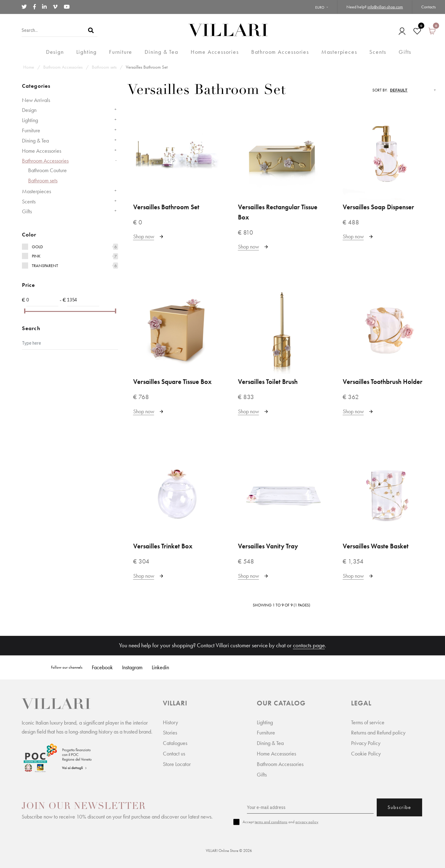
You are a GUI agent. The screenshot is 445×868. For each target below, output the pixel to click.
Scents (29, 201)
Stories (170, 732)
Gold (37, 247)
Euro (320, 7)
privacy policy (307, 822)
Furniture (31, 130)
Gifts (27, 211)
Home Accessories (42, 151)
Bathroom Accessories (63, 67)
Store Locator (177, 764)
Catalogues (175, 743)
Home (29, 67)
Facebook (102, 667)
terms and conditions (271, 822)
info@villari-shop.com (385, 7)
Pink (36, 256)
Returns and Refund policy (378, 732)
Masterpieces (36, 191)
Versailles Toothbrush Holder (383, 382)
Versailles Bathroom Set (147, 67)
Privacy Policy (366, 743)
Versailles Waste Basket (376, 546)
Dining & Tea (35, 140)
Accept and (280, 822)
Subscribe (399, 807)
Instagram (132, 667)
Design (29, 110)
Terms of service (368, 722)
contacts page (309, 645)
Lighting (30, 120)
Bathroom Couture (47, 170)
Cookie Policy (366, 753)
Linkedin (160, 667)
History (170, 722)
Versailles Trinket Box (163, 546)
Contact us (174, 753)
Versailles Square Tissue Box (172, 382)
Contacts (428, 7)
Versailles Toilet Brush (268, 382)
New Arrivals (36, 100)
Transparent (45, 266)
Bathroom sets (104, 67)
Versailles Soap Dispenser (378, 207)
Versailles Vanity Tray (268, 546)
